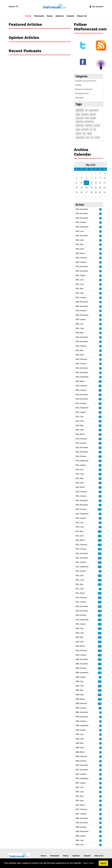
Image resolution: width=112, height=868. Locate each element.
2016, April (80, 355)
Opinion (60, 16)
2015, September (82, 377)
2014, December (82, 395)
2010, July (79, 628)
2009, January (81, 708)
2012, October (81, 509)
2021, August (81, 275)
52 (100, 426)
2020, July (79, 324)
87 (100, 505)
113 (100, 545)
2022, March (80, 253)
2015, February (81, 386)
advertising (80, 137)
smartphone (89, 122)
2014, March (80, 434)
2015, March (80, 381)
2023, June (80, 231)
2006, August (81, 836)
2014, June (80, 421)
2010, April (80, 642)
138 (100, 598)
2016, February (81, 359)
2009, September (82, 673)
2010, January (81, 655)
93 (100, 677)
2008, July (79, 734)
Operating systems (82, 93)
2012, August (81, 518)
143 (100, 655)
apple (78, 114)
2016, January (81, 364)
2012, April (80, 536)
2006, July (79, 840)
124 (100, 576)
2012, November (82, 505)
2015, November (82, 373)
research (85, 114)
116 (100, 602)
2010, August (81, 624)
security (97, 125)
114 (100, 637)
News (50, 16)
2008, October (81, 721)
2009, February (81, 703)
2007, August (81, 783)
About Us (82, 16)
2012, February (81, 545)
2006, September (82, 831)
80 (100, 527)
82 (100, 589)
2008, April (80, 748)
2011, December (82, 553)
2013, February (81, 492)
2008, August (81, 730)
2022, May (79, 244)
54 (100, 404)
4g (95, 129)
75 (100, 470)
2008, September (82, 726)
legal (78, 129)
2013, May (79, 478)
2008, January (81, 761)
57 (100, 465)
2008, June (80, 739)
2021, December (82, 266)
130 (100, 562)
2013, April (80, 483)
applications (94, 110)
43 (100, 417)
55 (100, 430)
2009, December (82, 659)
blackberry (80, 125)
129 (100, 549)
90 (100, 571)
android (93, 114)
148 (100, 673)
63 (100, 434)
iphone (79, 134)
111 (100, 624)
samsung (79, 122)
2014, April (80, 430)
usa (84, 134)
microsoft (85, 129)
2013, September (82, 461)
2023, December (82, 214)
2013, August (81, 465)
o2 (91, 129)
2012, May (79, 531)
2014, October (81, 403)
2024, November (82, 209)
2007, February (81, 809)
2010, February (81, 651)
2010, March (80, 646)
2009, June (80, 686)
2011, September (82, 567)
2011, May (79, 584)
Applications (80, 98)
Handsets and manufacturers (86, 81)
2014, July (79, 417)
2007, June (80, 792)
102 (100, 509)
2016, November (82, 342)
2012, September (82, 514)
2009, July (79, 681)
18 (100, 386)
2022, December (82, 236)
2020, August (81, 319)
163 (100, 699)
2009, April (80, 695)
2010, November (82, 611)
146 (100, 664)
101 (100, 593)
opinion (80, 110)
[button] (14, 6)
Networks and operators (84, 89)
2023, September (82, 227)
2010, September (82, 620)
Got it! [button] (103, 863)
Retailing (78, 85)
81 (100, 501)
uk (87, 110)
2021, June (80, 284)
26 (100, 390)
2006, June (80, 845)
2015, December (82, 368)
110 (100, 540)
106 (100, 554)
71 (100, 457)
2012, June (80, 527)
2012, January (81, 549)
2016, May (79, 350)
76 (100, 461)
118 (100, 607)
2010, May (79, 637)
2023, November (82, 218)
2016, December (82, 337)
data (87, 137)
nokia (87, 118)
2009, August (81, 677)
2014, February (81, 439)
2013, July (79, 470)
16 (100, 382)
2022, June (80, 240)
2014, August (81, 412)
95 (100, 496)
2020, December (82, 302)
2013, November (82, 452)
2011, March (80, 593)
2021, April (80, 293)
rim (92, 137)
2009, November (82, 664)
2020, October (81, 311)
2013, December (82, 448)
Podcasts (39, 16)
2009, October (81, 668)
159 (100, 682)
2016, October (81, 346)
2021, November (82, 271)
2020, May (79, 333)
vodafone (89, 125)
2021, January (81, 298)
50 (100, 421)
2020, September (82, 315)
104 (100, 646)
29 (100, 708)
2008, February (81, 756)
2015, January (81, 390)
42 (100, 408)
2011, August (81, 571)
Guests (70, 16)
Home (28, 16)
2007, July (79, 787)
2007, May (79, 796)
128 (100, 633)
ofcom (97, 137)
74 (100, 483)
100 (100, 536)
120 (100, 580)
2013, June (80, 474)
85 (100, 443)
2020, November (82, 306)
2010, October (81, 615)
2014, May (79, 425)
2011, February (81, 598)
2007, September (82, 778)
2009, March (80, 699)
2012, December (82, 500)
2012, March (80, 540)
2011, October (81, 562)
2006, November (82, 823)
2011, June (80, 580)
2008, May (79, 743)
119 (100, 567)
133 (100, 532)
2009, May (79, 690)
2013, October (81, 456)
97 (100, 492)
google (93, 118)
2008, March (80, 752)
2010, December (82, 606)
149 (100, 668)
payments (80, 118)
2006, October (81, 827)
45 (100, 399)
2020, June (80, 328)
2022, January (81, 262)
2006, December (82, 818)
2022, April (80, 249)
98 (100, 514)
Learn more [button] (88, 863)
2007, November (82, 770)
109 (100, 558)
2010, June (80, 633)
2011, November (82, 558)
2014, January (81, 443)
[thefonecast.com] (55, 6)
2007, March (80, 805)
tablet (89, 134)
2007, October (81, 774)
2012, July (79, 523)
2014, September (82, 408)
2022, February (81, 258)
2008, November (82, 717)
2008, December (82, 712)
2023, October (81, 222)
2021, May (79, 289)
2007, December (82, 765)
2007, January (81, 814)
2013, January (81, 496)
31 (100, 412)
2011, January (81, 602)
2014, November (82, 399)
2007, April (80, 801)
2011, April (80, 589)
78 (100, 439)
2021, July (79, 280)
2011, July (79, 576)
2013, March (80, 487)
